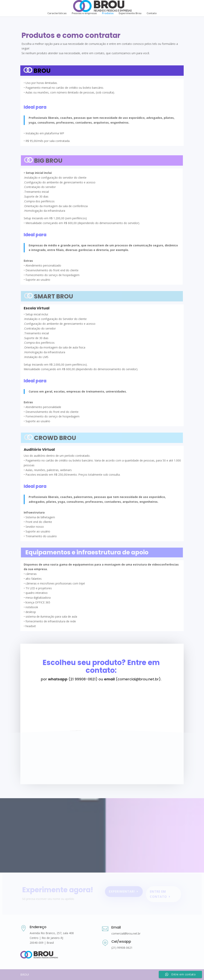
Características (57, 13)
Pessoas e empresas (84, 13)
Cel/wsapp (121, 941)
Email (116, 927)
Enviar (170, 768)
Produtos (108, 13)
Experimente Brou (130, 13)
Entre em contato (157, 895)
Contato (152, 13)
